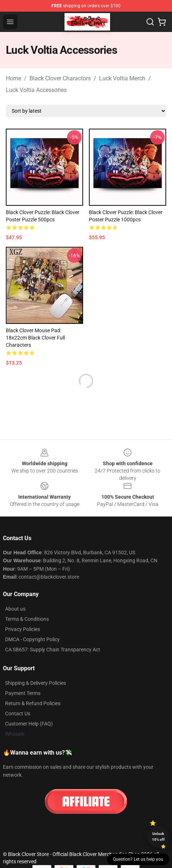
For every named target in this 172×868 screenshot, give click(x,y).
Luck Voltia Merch (122, 78)
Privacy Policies (23, 629)
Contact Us (18, 714)
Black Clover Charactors (60, 78)
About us (15, 609)
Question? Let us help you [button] (138, 859)
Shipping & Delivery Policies (36, 683)
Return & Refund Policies (33, 703)
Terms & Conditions (27, 619)
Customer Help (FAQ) (29, 724)
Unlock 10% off (158, 837)
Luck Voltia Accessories (36, 90)
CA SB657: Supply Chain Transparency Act (53, 650)
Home (13, 78)
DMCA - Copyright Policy (32, 639)
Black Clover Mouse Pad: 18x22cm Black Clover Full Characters (35, 338)
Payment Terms (23, 693)
